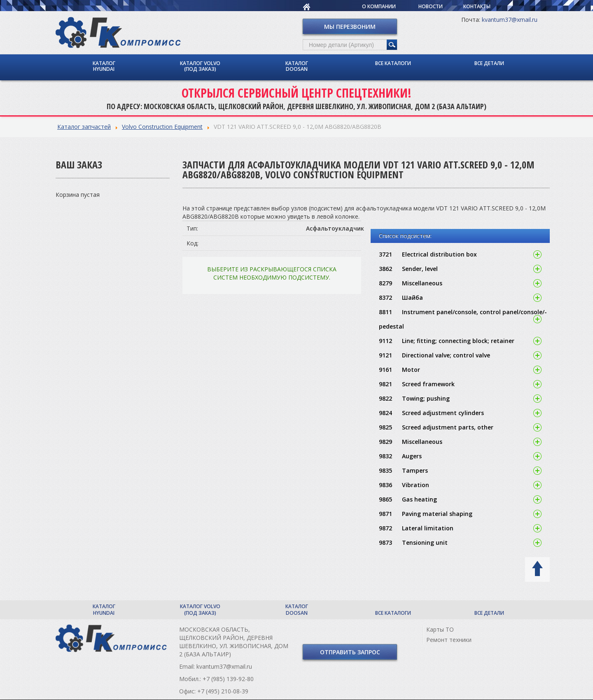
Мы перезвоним (350, 27)
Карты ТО (440, 629)
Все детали (489, 63)
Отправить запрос (350, 652)
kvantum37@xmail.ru (510, 20)
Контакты (477, 6)
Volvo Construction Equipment (162, 127)
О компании (379, 6)
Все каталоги (393, 63)
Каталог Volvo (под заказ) (200, 66)
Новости (431, 6)
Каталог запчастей (84, 127)
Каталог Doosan (297, 66)
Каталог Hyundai (104, 66)
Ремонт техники (449, 640)
